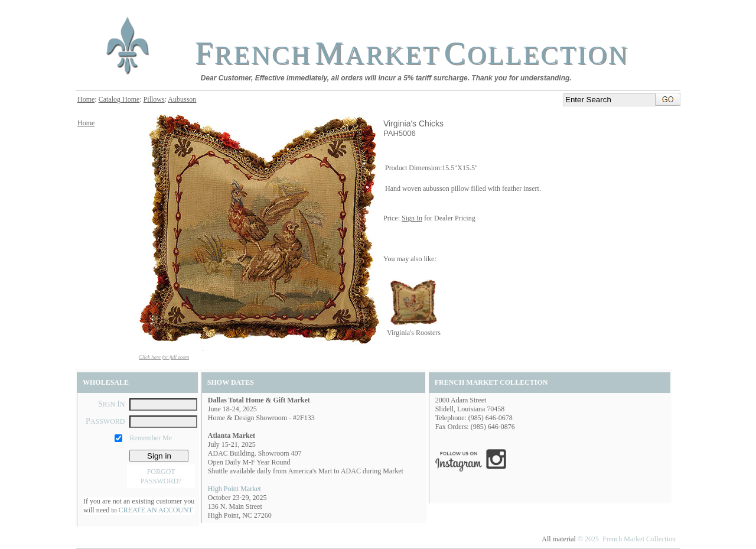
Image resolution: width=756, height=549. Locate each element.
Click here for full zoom (164, 357)
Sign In (412, 218)
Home (86, 99)
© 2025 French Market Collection (627, 539)
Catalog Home (119, 99)
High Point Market (234, 489)
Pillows (154, 99)
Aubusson (182, 99)
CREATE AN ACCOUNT (156, 510)
